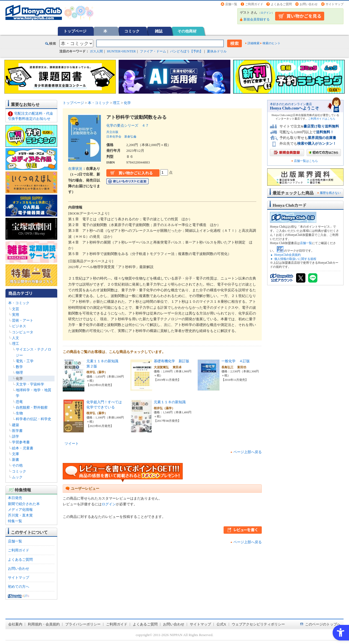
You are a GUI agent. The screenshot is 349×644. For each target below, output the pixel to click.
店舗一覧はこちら (306, 161)
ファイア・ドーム (153, 51)
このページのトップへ (323, 624)
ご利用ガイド (254, 4)
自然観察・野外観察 (32, 407)
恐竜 (19, 402)
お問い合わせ (309, 4)
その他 (17, 465)
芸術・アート (23, 320)
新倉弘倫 (130, 136)
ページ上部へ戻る (248, 452)
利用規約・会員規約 (44, 624)
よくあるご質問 (281, 4)
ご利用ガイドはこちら (322, 119)
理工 (16, 344)
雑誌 (159, 31)
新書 (16, 460)
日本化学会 (114, 136)
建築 (16, 425)
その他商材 (187, 31)
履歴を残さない (330, 193)
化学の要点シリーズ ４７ (128, 125)
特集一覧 (15, 521)
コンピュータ (23, 332)
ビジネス (19, 326)
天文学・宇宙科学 (30, 384)
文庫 (16, 454)
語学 (16, 436)
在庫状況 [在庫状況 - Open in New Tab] (75, 169)
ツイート (72, 443)
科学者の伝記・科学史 (34, 419)
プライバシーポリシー (83, 624)
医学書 (17, 431)
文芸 (16, 309)
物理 (19, 373)
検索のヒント (272, 43)
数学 (19, 367)
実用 (16, 315)
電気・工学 (25, 361)
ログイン (266, 13)
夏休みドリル (217, 51)
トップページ (75, 31)
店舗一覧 (231, 4)
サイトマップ (335, 4)
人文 (16, 338)
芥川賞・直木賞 (20, 515)
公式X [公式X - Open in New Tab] (221, 624)
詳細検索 (254, 43)
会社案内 (15, 624)
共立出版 (112, 132)
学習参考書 (21, 442)
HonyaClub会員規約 (288, 255)
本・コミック (19, 303)
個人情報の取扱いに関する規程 (295, 259)
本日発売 (15, 498)
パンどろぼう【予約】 (186, 51)
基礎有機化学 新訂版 (172, 361)
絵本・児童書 (23, 448)
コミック (132, 31)
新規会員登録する (257, 19)
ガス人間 (96, 51)
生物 (19, 413)
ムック (17, 477)
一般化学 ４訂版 (236, 361)
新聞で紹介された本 (24, 504)
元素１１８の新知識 (170, 402)
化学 (19, 379)
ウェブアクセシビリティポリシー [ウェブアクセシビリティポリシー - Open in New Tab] (258, 624)
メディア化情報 (20, 510)
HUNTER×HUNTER (121, 51)
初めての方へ (19, 587)
